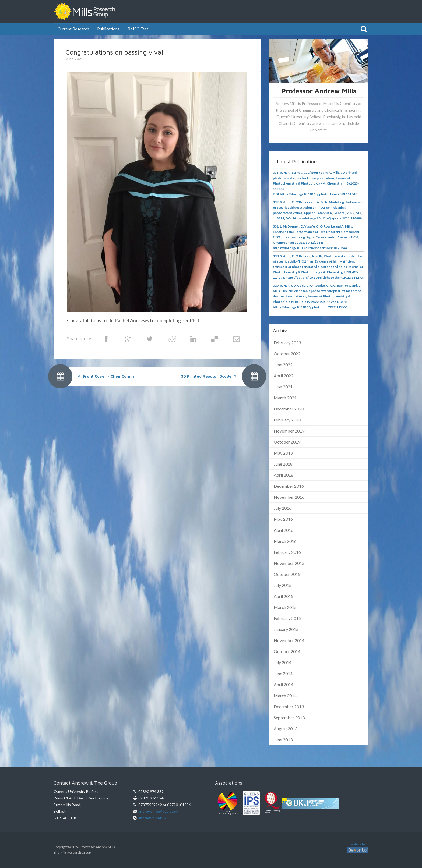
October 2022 (287, 354)
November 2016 (289, 497)
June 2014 (283, 673)
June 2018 (283, 464)
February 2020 (287, 420)
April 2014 (284, 684)
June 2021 (283, 387)
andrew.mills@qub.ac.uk (158, 811)
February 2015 (287, 618)
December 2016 (289, 486)
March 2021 (285, 398)
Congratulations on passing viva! (115, 52)
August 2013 (286, 729)
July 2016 (283, 508)
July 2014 (283, 662)
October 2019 (287, 442)
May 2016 (283, 519)
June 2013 (283, 740)
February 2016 (287, 552)
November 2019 (289, 431)
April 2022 (284, 376)
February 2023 (287, 343)
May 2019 (283, 453)
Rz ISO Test (138, 29)
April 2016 (284, 530)
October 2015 (287, 574)
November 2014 (289, 640)
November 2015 (289, 563)
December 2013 (289, 706)
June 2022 (283, 365)
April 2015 (284, 596)
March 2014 (285, 695)
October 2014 (287, 651)
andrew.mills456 (152, 818)
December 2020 (289, 409)
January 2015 (286, 629)
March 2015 (285, 607)
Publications (108, 29)
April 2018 (284, 475)
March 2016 (285, 541)
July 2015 (283, 585)
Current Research (73, 29)
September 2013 (289, 718)
